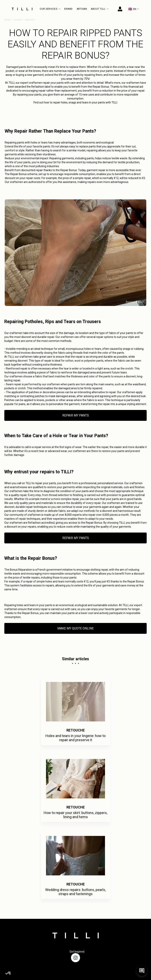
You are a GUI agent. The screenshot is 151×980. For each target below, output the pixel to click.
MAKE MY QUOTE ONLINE (75, 628)
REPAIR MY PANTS (76, 415)
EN (134, 9)
